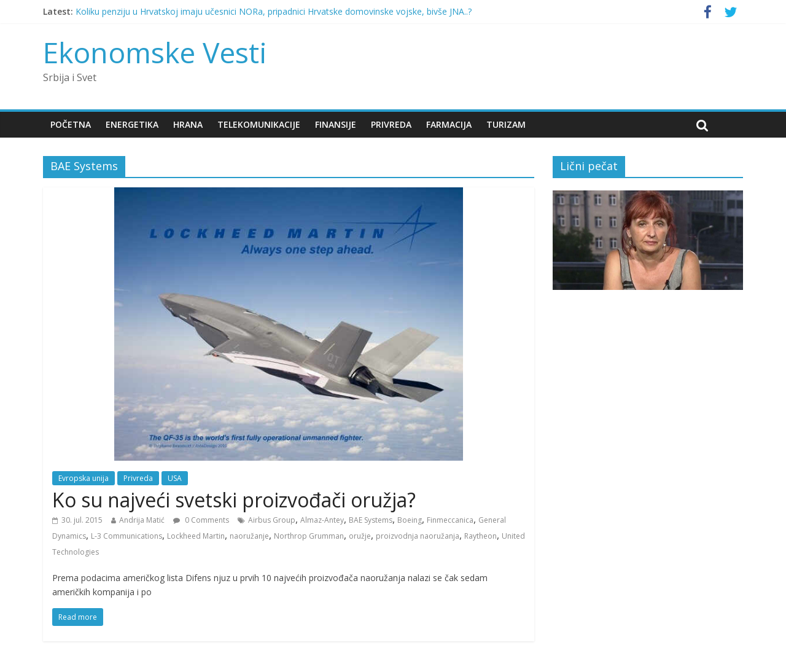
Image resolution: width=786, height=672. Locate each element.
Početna (71, 124)
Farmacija (449, 124)
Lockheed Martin (196, 536)
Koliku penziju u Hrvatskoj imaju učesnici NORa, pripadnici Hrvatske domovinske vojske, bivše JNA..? (274, 11)
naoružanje (249, 536)
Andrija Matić (142, 520)
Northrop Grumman (309, 536)
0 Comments (201, 520)
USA (175, 478)
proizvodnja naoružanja (418, 536)
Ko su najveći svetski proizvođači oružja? (234, 500)
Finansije (336, 124)
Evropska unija (84, 478)
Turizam (506, 124)
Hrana (188, 124)
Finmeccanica (450, 520)
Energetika (132, 124)
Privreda (391, 124)
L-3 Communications (126, 536)
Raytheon (481, 536)
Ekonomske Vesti (155, 52)
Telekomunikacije (259, 124)
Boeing (410, 520)
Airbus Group (272, 520)
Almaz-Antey (322, 520)
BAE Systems (371, 520)
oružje (360, 536)
